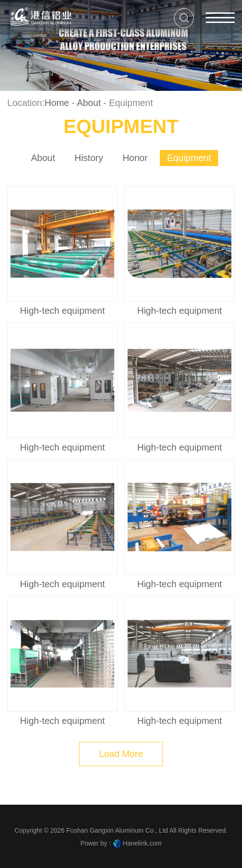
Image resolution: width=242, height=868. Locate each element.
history (89, 158)
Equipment (189, 158)
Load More (121, 754)
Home (57, 103)
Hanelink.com (142, 843)
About (89, 103)
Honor (135, 158)
